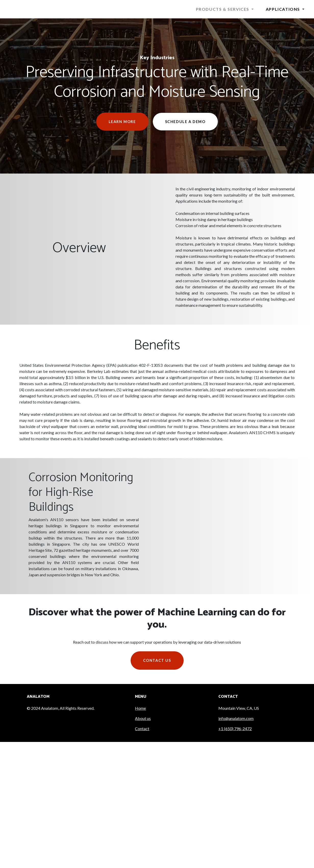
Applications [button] (284, 9)
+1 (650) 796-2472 (235, 729)
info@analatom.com (236, 718)
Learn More (122, 122)
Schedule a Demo (185, 122)
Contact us (157, 660)
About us (143, 718)
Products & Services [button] (223, 9)
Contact (142, 729)
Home (140, 708)
